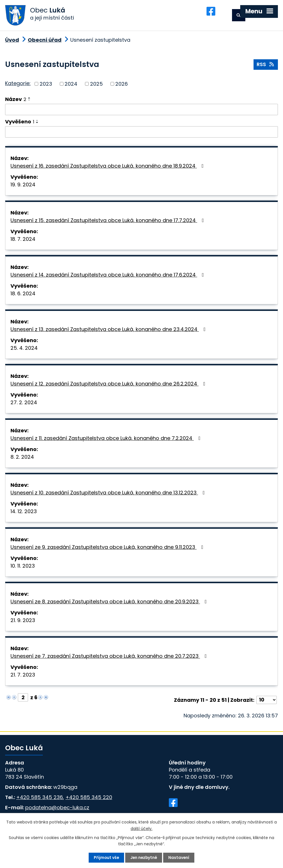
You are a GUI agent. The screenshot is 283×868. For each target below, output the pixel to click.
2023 (46, 85)
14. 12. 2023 (24, 513)
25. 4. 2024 (24, 349)
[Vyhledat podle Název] (141, 111)
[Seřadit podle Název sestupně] (29, 102)
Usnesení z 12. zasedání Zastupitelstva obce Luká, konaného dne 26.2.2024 (109, 385)
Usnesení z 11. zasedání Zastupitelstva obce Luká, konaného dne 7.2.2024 (107, 440)
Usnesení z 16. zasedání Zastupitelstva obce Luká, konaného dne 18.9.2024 (108, 167)
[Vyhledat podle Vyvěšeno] (141, 133)
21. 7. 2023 (23, 676)
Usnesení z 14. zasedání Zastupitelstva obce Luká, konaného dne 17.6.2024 (108, 276)
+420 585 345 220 (89, 799)
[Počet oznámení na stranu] (267, 701)
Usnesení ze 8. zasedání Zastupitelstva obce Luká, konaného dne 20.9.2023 (110, 603)
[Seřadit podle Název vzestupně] (29, 99)
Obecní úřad (45, 41)
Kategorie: (18, 85)
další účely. (141, 828)
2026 (122, 85)
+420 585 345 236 (40, 799)
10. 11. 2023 (23, 567)
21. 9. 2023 (23, 622)
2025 (96, 85)
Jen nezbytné (144, 858)
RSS (266, 66)
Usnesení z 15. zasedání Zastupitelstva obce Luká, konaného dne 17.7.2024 (108, 222)
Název (16, 101)
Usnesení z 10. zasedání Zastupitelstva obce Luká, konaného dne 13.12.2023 (109, 494)
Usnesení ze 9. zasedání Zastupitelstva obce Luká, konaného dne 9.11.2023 (108, 548)
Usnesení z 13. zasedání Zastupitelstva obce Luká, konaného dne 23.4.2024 (109, 331)
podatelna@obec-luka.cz (57, 809)
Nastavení (180, 858)
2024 (71, 85)
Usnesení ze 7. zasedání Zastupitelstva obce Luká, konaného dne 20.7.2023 (110, 657)
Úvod (12, 41)
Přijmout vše (106, 858)
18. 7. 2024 (23, 240)
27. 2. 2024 (24, 404)
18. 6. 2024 (23, 295)
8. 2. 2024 (22, 458)
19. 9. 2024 (23, 186)
